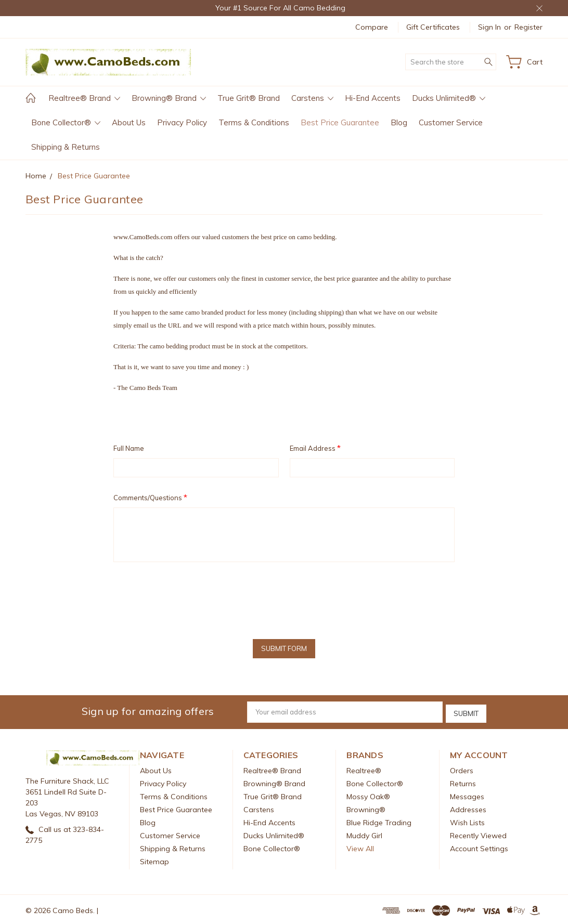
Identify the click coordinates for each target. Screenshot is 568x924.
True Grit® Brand (249, 98)
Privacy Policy (182, 122)
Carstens (312, 98)
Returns (463, 782)
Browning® (366, 808)
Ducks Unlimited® (449, 98)
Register (528, 27)
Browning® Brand (169, 98)
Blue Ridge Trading (379, 821)
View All (360, 847)
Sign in (489, 27)
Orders (462, 769)
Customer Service (451, 122)
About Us (129, 122)
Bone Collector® (66, 122)
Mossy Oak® (368, 795)
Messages (467, 795)
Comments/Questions (150, 497)
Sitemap (154, 860)
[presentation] (192, 597)
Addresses (468, 808)
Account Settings (479, 847)
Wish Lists (467, 821)
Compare (372, 27)
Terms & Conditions (254, 122)
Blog (399, 122)
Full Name (129, 448)
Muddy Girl (364, 834)
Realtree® (364, 769)
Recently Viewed (478, 834)
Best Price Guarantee (340, 122)
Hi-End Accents (373, 98)
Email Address (315, 448)
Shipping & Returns (66, 147)
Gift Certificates (433, 27)
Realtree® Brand (84, 98)
